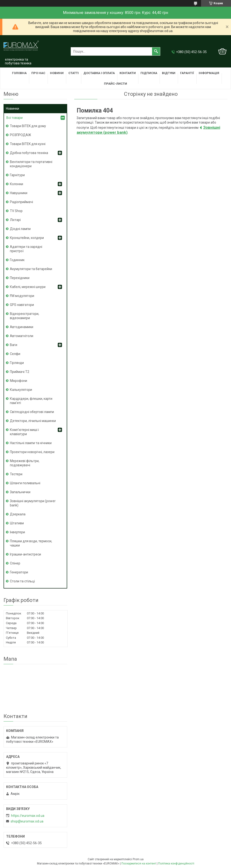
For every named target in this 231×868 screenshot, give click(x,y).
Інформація (209, 73)
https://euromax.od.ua (28, 816)
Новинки (12, 108)
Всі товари (14, 118)
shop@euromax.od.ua (27, 821)
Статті (74, 73)
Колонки (16, 184)
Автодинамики (22, 327)
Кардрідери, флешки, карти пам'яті (31, 401)
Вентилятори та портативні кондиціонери (31, 164)
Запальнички (20, 492)
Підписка (149, 73)
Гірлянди (17, 363)
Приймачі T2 (20, 372)
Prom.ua (138, 859)
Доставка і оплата (99, 73)
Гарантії (187, 73)
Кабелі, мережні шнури (28, 287)
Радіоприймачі (21, 202)
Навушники (19, 193)
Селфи (15, 354)
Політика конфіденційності (176, 864)
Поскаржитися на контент (139, 864)
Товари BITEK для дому (28, 126)
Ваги (14, 345)
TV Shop (16, 211)
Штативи (17, 523)
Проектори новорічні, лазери (32, 452)
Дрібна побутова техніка (29, 153)
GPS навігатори (22, 305)
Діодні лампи (20, 229)
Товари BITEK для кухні (28, 144)
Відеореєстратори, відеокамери (25, 316)
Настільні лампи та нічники (31, 443)
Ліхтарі (15, 220)
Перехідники (20, 278)
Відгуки (169, 73)
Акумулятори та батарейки (31, 269)
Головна (19, 73)
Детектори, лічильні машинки (33, 421)
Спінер (15, 563)
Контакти (128, 73)
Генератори (19, 572)
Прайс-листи (115, 84)
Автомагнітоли (22, 336)
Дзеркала (18, 514)
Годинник (17, 260)
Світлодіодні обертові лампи (32, 412)
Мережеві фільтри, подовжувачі (25, 463)
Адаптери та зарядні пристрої (26, 249)
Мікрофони (19, 381)
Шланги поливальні (25, 483)
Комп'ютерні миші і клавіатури (24, 432)
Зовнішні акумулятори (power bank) (33, 503)
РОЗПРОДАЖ (21, 135)
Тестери (16, 474)
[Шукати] (156, 51)
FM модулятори (22, 296)
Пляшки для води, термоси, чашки (31, 543)
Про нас (38, 73)
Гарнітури (17, 175)
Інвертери (17, 532)
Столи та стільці (22, 581)
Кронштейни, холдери (27, 238)
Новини (57, 73)
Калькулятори (21, 390)
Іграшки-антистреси (25, 554)
